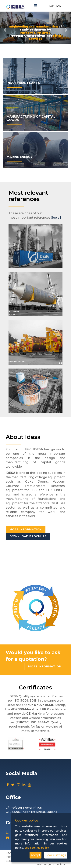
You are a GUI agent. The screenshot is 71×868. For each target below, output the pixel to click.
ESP (52, 6)
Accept (35, 855)
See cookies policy (37, 848)
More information (26, 529)
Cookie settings (56, 855)
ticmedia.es (59, 864)
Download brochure (28, 536)
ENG (59, 6)
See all (56, 218)
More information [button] (45, 666)
